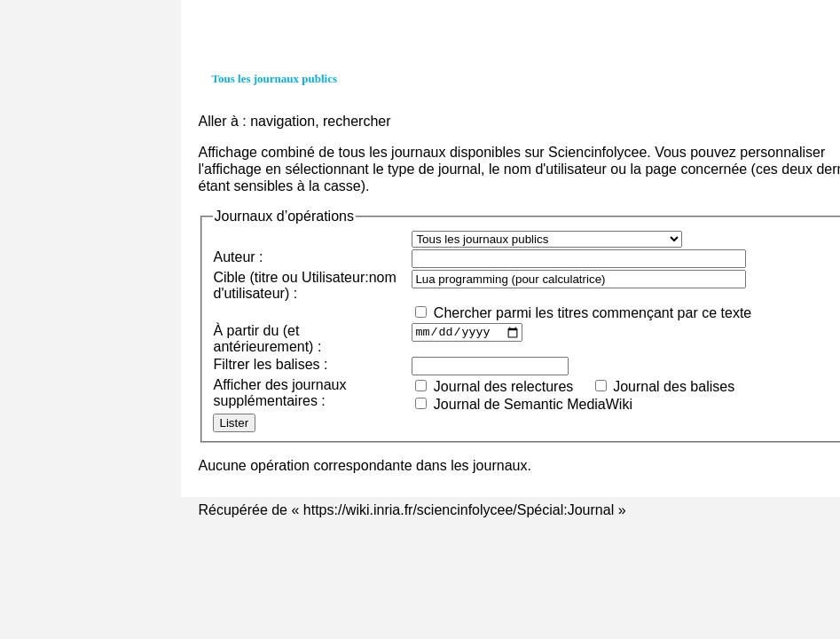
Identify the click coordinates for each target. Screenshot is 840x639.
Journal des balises (674, 387)
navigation (283, 121)
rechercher (357, 121)
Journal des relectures (503, 387)
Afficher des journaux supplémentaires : (280, 393)
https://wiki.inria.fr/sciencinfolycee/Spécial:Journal (459, 510)
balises (298, 364)
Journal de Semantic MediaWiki (533, 404)
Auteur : (239, 257)
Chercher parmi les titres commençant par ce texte (593, 313)
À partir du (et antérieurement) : (268, 339)
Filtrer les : (271, 364)
